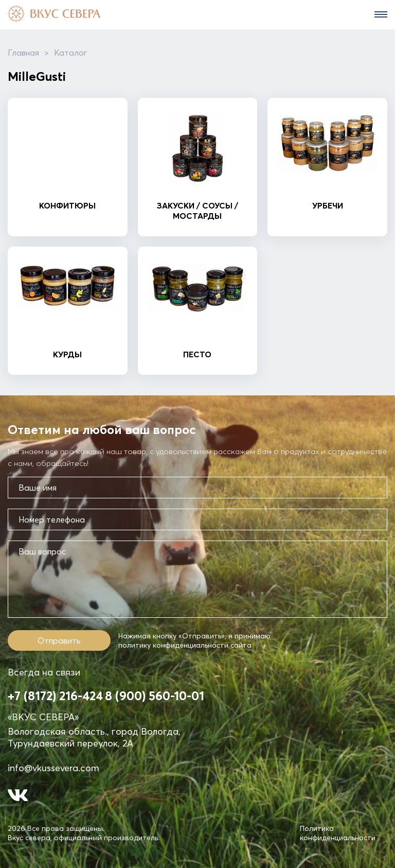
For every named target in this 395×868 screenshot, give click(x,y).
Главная (23, 53)
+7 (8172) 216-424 (55, 696)
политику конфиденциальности (173, 645)
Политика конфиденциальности (338, 833)
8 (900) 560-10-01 (155, 696)
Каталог (71, 53)
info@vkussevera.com (53, 768)
